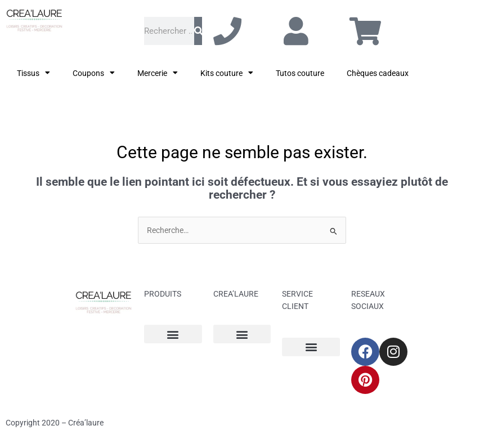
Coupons (94, 73)
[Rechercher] (198, 31)
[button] (173, 334)
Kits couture (227, 73)
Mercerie (158, 73)
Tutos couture (300, 73)
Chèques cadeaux (378, 73)
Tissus (33, 73)
